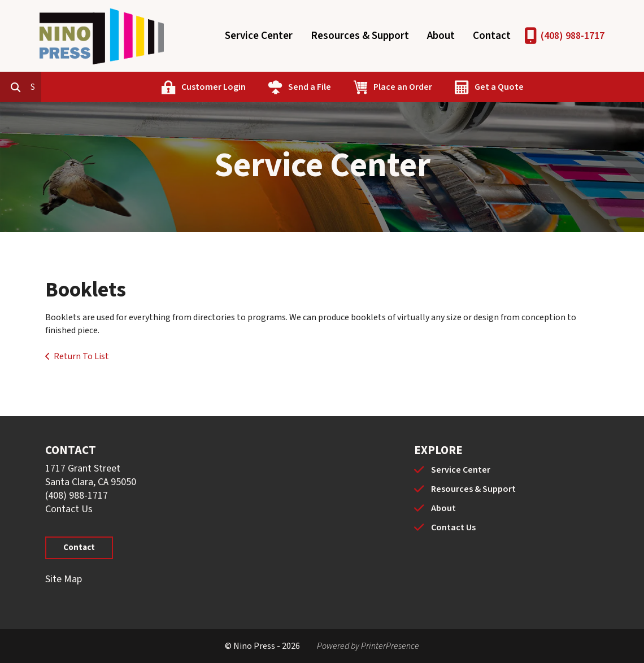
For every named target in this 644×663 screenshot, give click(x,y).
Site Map (64, 579)
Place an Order (454, 87)
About (441, 36)
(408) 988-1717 (573, 36)
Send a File (361, 87)
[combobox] (87, 87)
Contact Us (69, 509)
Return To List (81, 356)
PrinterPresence (390, 646)
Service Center (259, 36)
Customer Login (265, 87)
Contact (492, 36)
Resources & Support (360, 36)
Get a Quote (551, 87)
